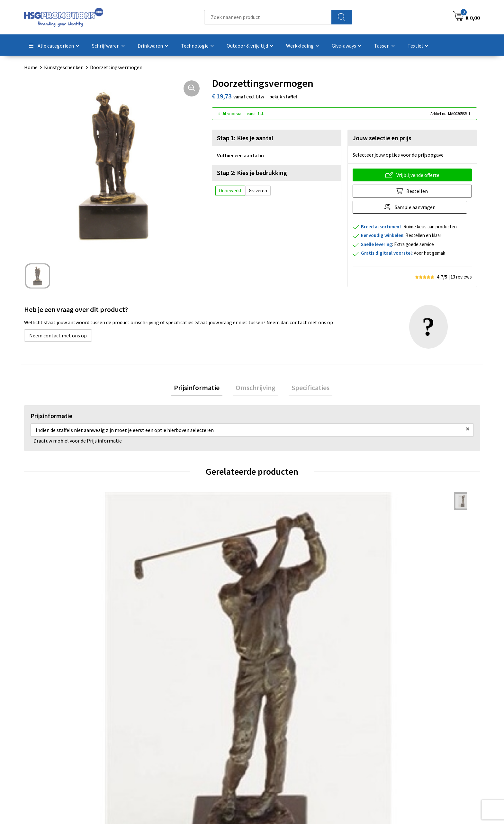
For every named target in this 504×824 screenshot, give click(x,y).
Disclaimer (385, 754)
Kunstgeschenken (64, 67)
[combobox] (268, 17)
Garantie (270, 744)
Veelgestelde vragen (169, 734)
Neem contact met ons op (58, 335)
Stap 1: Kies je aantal (245, 138)
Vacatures (271, 754)
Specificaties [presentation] (304, 389)
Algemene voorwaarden (399, 725)
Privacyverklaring (392, 744)
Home (31, 67)
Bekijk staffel (283, 97)
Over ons (157, 725)
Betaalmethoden (279, 734)
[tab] (203, 389)
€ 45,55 (47, 620)
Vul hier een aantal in (240, 155)
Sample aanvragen (417, 207)
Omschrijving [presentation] (256, 389)
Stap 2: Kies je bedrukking (252, 173)
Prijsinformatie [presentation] (203, 389)
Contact (269, 725)
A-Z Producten (163, 744)
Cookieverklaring (392, 734)
